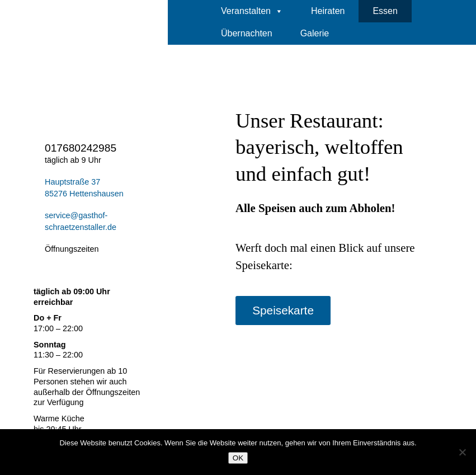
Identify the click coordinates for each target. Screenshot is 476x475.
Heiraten (328, 11)
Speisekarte (283, 310)
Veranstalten (252, 11)
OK (238, 458)
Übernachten (247, 33)
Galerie (315, 33)
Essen (385, 11)
